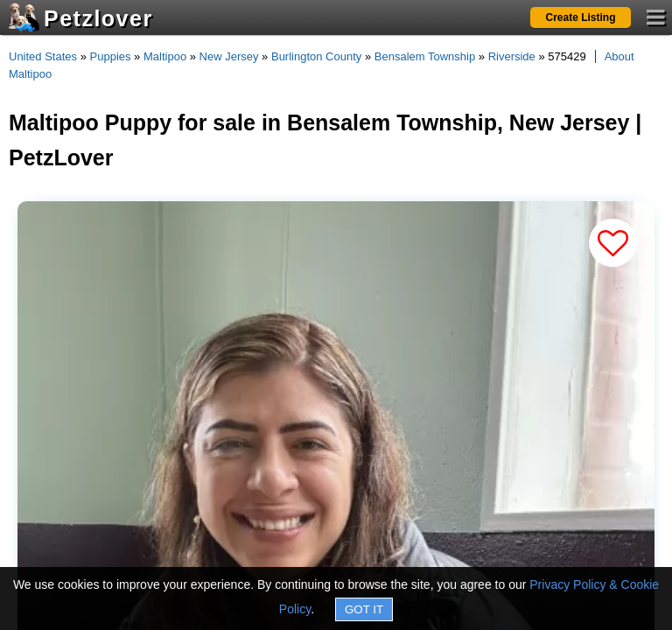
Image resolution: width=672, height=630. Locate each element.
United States (43, 56)
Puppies (111, 56)
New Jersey (229, 56)
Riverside (512, 56)
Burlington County (316, 56)
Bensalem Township (425, 56)
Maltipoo (165, 56)
